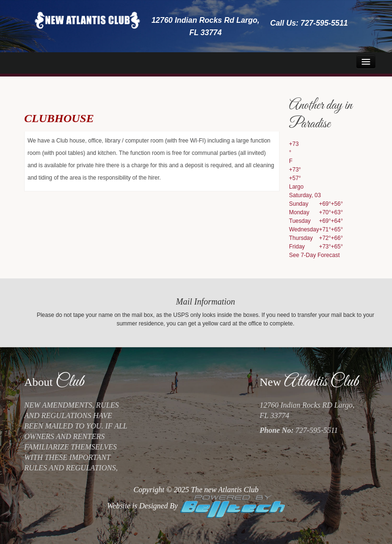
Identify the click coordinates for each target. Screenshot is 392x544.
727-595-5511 (324, 23)
